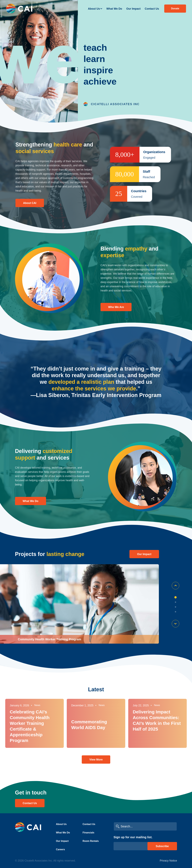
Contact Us (152, 9)
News (37, 705)
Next (175, 624)
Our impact (144, 554)
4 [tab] (175, 612)
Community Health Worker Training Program (49, 639)
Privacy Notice (168, 861)
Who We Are (116, 307)
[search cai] (145, 826)
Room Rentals (91, 841)
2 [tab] (175, 602)
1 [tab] (175, 597)
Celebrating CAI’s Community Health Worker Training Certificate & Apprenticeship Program (30, 726)
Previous (175, 586)
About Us (94, 9)
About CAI (30, 203)
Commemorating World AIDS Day (89, 725)
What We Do (114, 9)
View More (96, 760)
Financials (88, 833)
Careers (60, 849)
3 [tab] (175, 607)
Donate (175, 8)
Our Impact (133, 9)
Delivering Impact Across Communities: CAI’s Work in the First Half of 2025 (157, 720)
